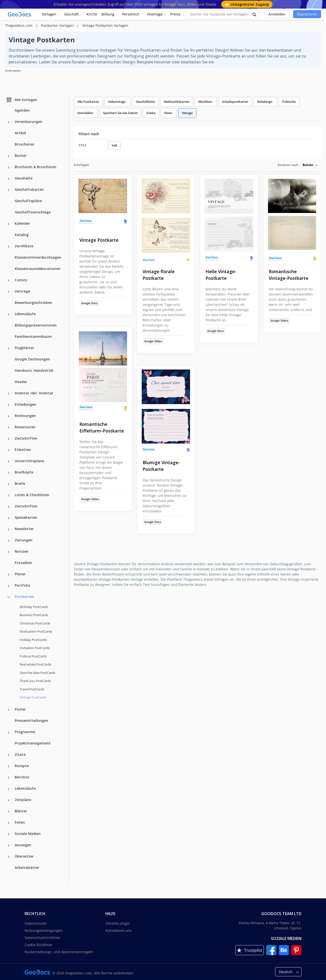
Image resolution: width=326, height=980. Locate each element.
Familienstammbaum (33, 336)
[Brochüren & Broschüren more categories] (9, 167)
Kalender (22, 223)
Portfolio (22, 585)
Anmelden (277, 14)
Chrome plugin (118, 923)
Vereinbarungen (29, 122)
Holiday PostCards (33, 640)
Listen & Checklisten (32, 495)
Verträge (22, 291)
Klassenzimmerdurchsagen (38, 257)
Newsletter (24, 529)
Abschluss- (206, 102)
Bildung (108, 14)
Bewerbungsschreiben (33, 303)
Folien (20, 822)
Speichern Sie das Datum (120, 113)
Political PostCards (33, 656)
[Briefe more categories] (9, 484)
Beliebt (308, 165)
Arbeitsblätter (27, 868)
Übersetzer (24, 856)
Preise (175, 14)
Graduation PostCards (36, 631)
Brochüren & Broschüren (36, 167)
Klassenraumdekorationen (38, 269)
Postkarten (24, 597)
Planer (20, 574)
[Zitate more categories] (9, 755)
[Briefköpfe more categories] (9, 473)
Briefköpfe (24, 472)
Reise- (169, 113)
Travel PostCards (32, 689)
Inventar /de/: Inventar (34, 393)
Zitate (20, 754)
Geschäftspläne (28, 201)
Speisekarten (26, 517)
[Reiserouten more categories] (9, 428)
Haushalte (24, 178)
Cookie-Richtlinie (38, 945)
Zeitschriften (26, 438)
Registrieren (307, 14)
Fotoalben (23, 563)
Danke (151, 113)
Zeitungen (24, 540)
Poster (20, 709)
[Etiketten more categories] (9, 450)
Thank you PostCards (35, 681)
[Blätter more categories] (9, 812)
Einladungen (25, 404)
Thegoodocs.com (19, 25)
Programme (25, 732)
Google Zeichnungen (32, 359)
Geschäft (71, 14)
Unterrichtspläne (29, 461)
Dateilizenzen (36, 923)
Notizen (22, 551)
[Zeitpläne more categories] (9, 800)
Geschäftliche (145, 102)
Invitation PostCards (35, 648)
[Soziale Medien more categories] (9, 834)
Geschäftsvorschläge (33, 212)
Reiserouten (25, 427)
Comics (21, 280)
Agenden (22, 110)
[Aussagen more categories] (9, 846)
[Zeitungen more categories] (9, 541)
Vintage (187, 113)
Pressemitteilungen (31, 720)
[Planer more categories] (9, 575)
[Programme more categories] (9, 732)
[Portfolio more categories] (9, 586)
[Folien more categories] (9, 823)
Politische (289, 102)
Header (21, 382)
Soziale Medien (28, 834)
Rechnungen (25, 416)
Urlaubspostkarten (235, 102)
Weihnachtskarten (177, 102)
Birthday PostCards (34, 607)
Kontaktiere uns (119, 930)
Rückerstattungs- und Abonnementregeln (59, 952)
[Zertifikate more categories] (9, 247)
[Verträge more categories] (9, 292)
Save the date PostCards (37, 673)
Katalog (22, 235)
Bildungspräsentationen (36, 325)
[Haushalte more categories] (9, 179)
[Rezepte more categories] (9, 766)
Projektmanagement (33, 743)
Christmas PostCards (35, 623)
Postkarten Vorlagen (58, 25)
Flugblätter (24, 348)
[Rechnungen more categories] (9, 416)
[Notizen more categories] (9, 552)
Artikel (20, 133)
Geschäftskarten (29, 189)
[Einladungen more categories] (9, 405)
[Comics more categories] (9, 281)
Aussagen (23, 845)
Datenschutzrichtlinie (42, 938)
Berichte (22, 777)
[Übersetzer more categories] (9, 857)
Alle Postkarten (88, 102)
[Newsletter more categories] (9, 529)
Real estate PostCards (36, 664)
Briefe (20, 483)
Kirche (92, 14)
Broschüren (24, 144)
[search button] (254, 14)
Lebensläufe (25, 314)
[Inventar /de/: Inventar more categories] (9, 394)
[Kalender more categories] (9, 224)
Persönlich (131, 14)
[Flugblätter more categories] (9, 348)
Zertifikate (24, 246)
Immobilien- (86, 113)
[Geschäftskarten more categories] (9, 190)
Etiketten (23, 450)
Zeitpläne (23, 800)
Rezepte (22, 766)
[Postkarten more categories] (9, 597)
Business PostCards (34, 615)
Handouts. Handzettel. (34, 370)
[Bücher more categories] (9, 156)
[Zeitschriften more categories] (9, 439)
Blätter (21, 811)
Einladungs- (265, 102)
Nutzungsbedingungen (44, 930)
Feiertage (155, 14)
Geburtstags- (117, 102)
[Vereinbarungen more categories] (9, 122)
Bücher (21, 156)
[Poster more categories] (9, 710)
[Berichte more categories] (9, 778)
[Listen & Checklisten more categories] (9, 495)
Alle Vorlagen (22, 100)
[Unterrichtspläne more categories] (9, 461)
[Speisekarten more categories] (9, 518)
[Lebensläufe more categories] (9, 314)
